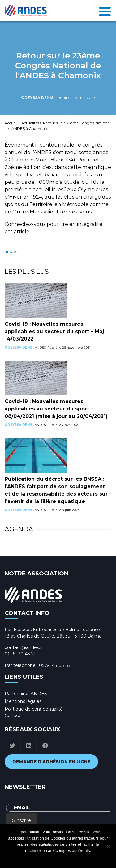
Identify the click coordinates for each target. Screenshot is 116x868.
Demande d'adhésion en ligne (51, 762)
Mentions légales (23, 701)
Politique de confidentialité (34, 709)
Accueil (11, 123)
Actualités (30, 123)
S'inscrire (21, 820)
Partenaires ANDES (26, 694)
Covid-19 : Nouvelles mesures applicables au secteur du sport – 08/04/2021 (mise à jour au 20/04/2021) (56, 409)
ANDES (11, 252)
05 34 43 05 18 (54, 665)
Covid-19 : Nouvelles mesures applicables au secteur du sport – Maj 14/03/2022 (54, 331)
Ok (33, 859)
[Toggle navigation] (105, 11)
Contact (13, 715)
